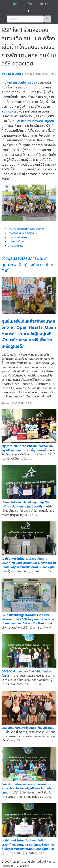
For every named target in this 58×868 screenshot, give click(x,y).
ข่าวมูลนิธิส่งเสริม (17, 237)
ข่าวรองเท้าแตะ (16, 246)
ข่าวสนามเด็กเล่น (17, 242)
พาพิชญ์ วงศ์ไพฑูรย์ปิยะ (22, 83)
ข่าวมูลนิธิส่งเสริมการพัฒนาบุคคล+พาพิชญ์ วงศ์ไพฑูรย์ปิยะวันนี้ (27, 265)
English (43, 4)
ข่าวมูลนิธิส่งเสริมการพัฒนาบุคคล (26, 229)
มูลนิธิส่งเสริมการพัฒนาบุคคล (35, 121)
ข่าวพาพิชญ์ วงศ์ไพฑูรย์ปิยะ (23, 233)
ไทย (30, 4)
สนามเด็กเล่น (10, 112)
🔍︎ (48, 19)
